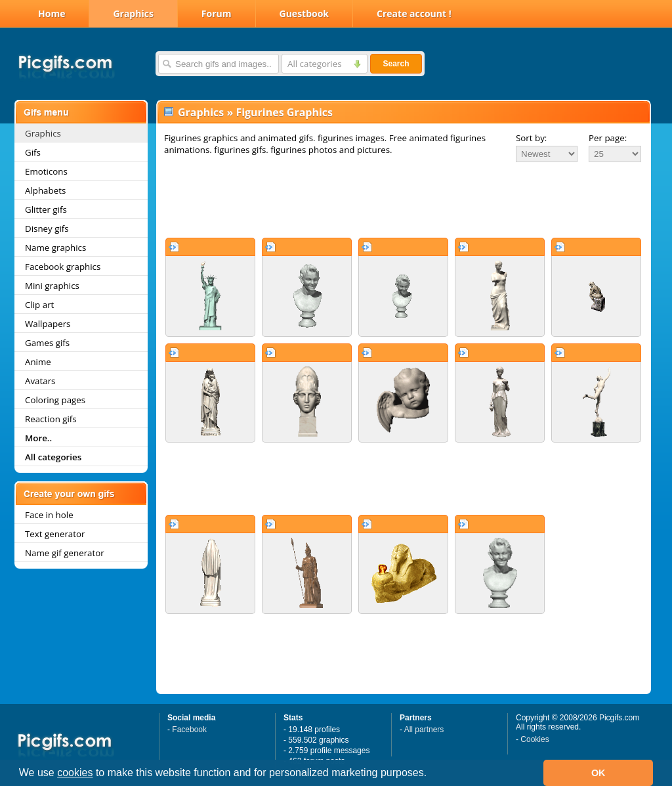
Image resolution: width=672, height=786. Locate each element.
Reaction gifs (51, 419)
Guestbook (304, 13)
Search (396, 64)
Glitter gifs (46, 209)
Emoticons (46, 171)
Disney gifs (47, 229)
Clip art (39, 305)
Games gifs (47, 343)
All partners (424, 730)
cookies (75, 773)
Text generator (55, 534)
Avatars (40, 381)
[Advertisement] (404, 200)
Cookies (535, 739)
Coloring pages (55, 400)
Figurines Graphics (284, 112)
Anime (38, 362)
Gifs (33, 152)
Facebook (189, 730)
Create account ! (414, 13)
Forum (217, 13)
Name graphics (55, 248)
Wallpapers (48, 324)
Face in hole (49, 515)
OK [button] (598, 773)
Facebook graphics (63, 267)
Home (52, 13)
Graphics (133, 13)
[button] (432, 774)
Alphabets (45, 190)
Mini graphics (52, 286)
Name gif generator (65, 553)
